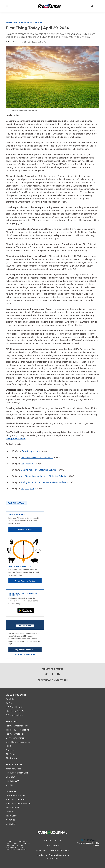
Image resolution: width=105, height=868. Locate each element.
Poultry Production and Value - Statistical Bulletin (44, 482)
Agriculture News (34, 22)
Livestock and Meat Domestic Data (37, 458)
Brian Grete (13, 42)
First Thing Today (17, 503)
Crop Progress (28, 489)
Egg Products (27, 464)
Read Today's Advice (25, 581)
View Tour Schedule (25, 655)
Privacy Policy (53, 846)
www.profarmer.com (16, 439)
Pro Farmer (12, 22)
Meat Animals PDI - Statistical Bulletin (38, 470)
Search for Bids (25, 529)
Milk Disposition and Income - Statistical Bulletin (43, 476)
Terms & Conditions (52, 841)
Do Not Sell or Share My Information (53, 850)
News (21, 22)
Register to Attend (25, 650)
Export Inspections (31, 451)
